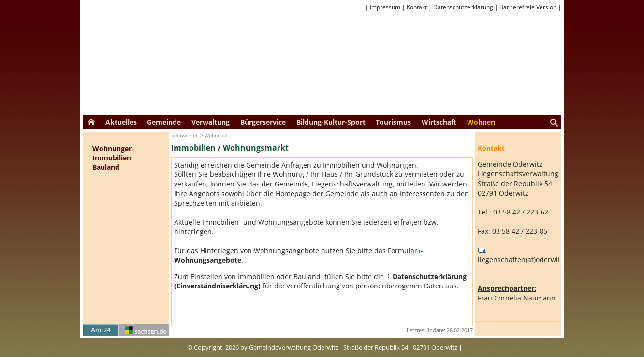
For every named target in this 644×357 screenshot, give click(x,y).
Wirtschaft (439, 122)
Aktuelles (121, 122)
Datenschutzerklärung (463, 7)
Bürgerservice (263, 122)
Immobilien (112, 158)
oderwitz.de (185, 135)
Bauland (106, 167)
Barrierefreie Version (528, 7)
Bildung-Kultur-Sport (331, 122)
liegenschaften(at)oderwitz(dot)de (532, 255)
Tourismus (393, 122)
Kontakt (417, 7)
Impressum (385, 7)
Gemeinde (164, 122)
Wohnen (481, 122)
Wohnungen (113, 149)
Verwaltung (211, 122)
